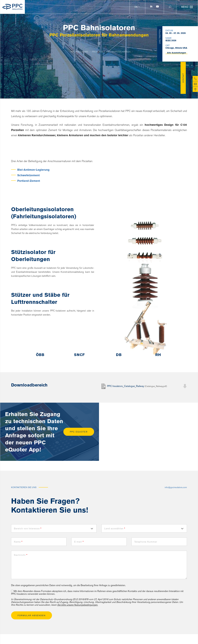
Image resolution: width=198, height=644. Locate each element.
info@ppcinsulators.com (176, 487)
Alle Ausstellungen (176, 47)
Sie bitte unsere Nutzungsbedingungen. (78, 605)
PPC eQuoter (79, 432)
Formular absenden (32, 615)
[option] (40, 355)
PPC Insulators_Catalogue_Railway (137, 386)
